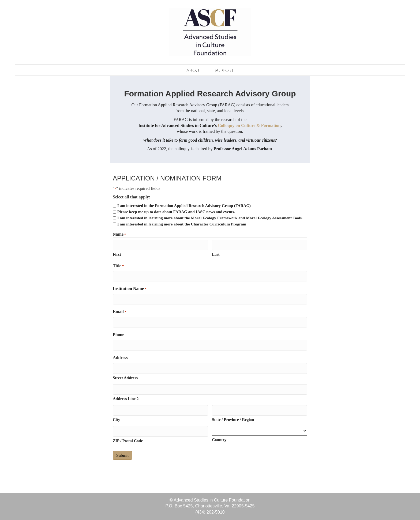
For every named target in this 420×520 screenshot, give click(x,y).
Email (120, 312)
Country (219, 440)
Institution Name (130, 289)
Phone (119, 335)
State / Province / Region (233, 420)
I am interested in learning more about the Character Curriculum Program (182, 224)
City (117, 420)
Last (216, 254)
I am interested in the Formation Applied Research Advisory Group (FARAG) (184, 206)
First (117, 254)
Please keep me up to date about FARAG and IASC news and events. (176, 212)
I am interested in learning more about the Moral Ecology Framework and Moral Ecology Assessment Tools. (210, 218)
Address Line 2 (126, 399)
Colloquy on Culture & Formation (249, 125)
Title (118, 266)
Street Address (125, 378)
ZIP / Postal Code (128, 441)
